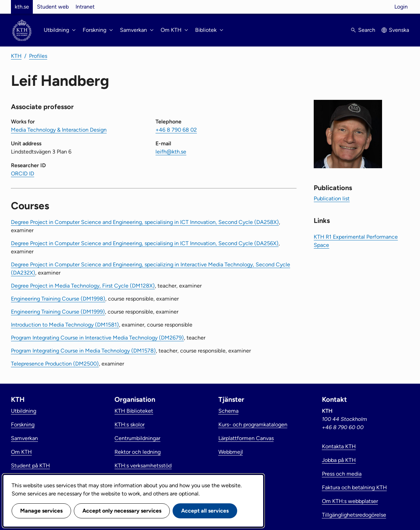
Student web (53, 7)
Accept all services (205, 511)
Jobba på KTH (339, 460)
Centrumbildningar (137, 438)
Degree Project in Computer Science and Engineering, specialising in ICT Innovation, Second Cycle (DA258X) (145, 222)
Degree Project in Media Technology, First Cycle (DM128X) (83, 286)
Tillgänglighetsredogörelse (354, 515)
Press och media (342, 474)
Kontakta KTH (339, 446)
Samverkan (24, 438)
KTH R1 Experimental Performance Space (356, 241)
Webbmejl (231, 452)
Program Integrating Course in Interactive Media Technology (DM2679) (97, 338)
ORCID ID (23, 174)
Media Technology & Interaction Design (59, 130)
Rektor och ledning (138, 452)
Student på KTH (30, 466)
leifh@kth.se (171, 152)
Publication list (332, 198)
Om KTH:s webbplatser (350, 501)
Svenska (399, 30)
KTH (16, 56)
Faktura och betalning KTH (354, 487)
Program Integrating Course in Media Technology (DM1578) (83, 351)
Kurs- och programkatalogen (253, 425)
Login (401, 7)
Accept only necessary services (122, 511)
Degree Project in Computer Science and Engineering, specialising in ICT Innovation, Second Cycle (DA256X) (145, 243)
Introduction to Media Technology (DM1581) (65, 325)
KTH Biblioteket (134, 411)
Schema (228, 411)
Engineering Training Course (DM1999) (58, 312)
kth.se (22, 7)
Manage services (41, 511)
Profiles (38, 56)
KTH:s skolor (130, 425)
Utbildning (24, 411)
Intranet (85, 7)
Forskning (23, 425)
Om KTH (21, 452)
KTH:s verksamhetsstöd (143, 466)
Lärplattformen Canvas (246, 438)
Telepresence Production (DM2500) (55, 364)
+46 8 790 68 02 (176, 130)
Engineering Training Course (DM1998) (58, 299)
